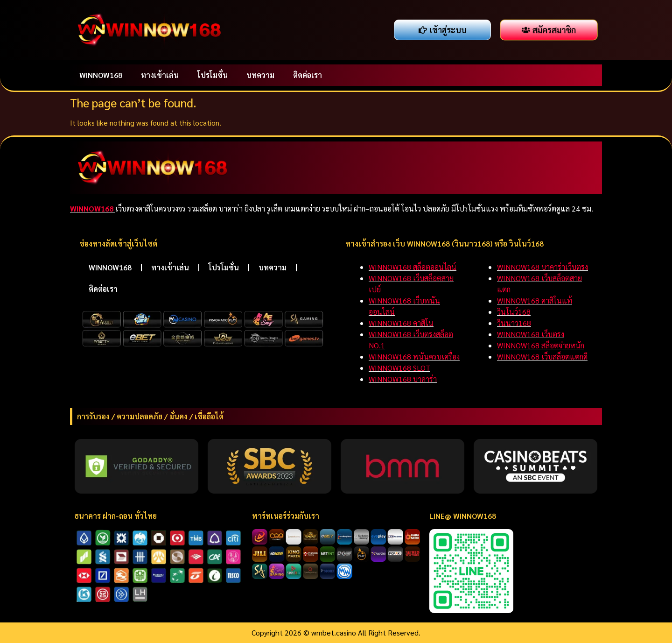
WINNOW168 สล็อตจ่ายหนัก (541, 345)
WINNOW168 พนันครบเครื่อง (414, 357)
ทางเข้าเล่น (160, 75)
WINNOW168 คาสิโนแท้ (535, 300)
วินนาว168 (514, 323)
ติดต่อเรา (308, 75)
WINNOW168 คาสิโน (401, 323)
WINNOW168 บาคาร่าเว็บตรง (542, 267)
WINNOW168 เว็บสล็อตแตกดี (542, 357)
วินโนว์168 (514, 312)
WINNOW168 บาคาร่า (403, 379)
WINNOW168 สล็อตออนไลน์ (413, 267)
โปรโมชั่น (213, 75)
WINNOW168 (101, 75)
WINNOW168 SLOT (399, 368)
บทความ (260, 75)
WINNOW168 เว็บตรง (531, 334)
